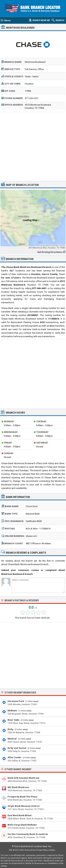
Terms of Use (30, 850)
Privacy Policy (42, 850)
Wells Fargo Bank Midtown (22, 825)
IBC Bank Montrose (18, 787)
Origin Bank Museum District (23, 806)
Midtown (12, 711)
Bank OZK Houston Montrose (23, 778)
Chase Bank (32, 506)
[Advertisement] (33, 146)
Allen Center (15, 757)
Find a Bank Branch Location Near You (33, 846)
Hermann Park (16, 701)
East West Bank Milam (20, 815)
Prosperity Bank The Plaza (22, 797)
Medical (12, 739)
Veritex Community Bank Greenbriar (28, 834)
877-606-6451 (32, 98)
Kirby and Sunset (17, 748)
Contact (52, 850)
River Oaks (13, 720)
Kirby (10, 729)
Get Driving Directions (50, 252)
